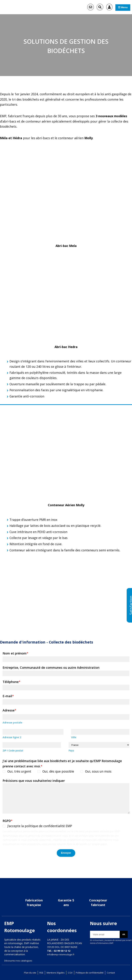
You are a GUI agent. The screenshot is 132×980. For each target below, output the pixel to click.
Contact (114, 973)
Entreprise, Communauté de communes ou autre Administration (51, 668)
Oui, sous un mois (99, 773)
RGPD (8, 822)
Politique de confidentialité (91, 973)
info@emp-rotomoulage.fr (62, 955)
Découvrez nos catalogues (19, 961)
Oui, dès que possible (59, 773)
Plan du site (28, 973)
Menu (120, 7)
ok (122, 935)
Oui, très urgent (20, 773)
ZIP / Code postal (13, 752)
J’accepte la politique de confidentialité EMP (40, 827)
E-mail (8, 697)
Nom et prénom (15, 654)
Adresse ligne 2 (12, 738)
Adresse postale (12, 723)
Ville (74, 738)
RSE (40, 973)
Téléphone (11, 682)
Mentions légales (55, 973)
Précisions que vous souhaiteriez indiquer (34, 782)
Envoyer (66, 855)
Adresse (9, 711)
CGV (70, 973)
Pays (71, 752)
